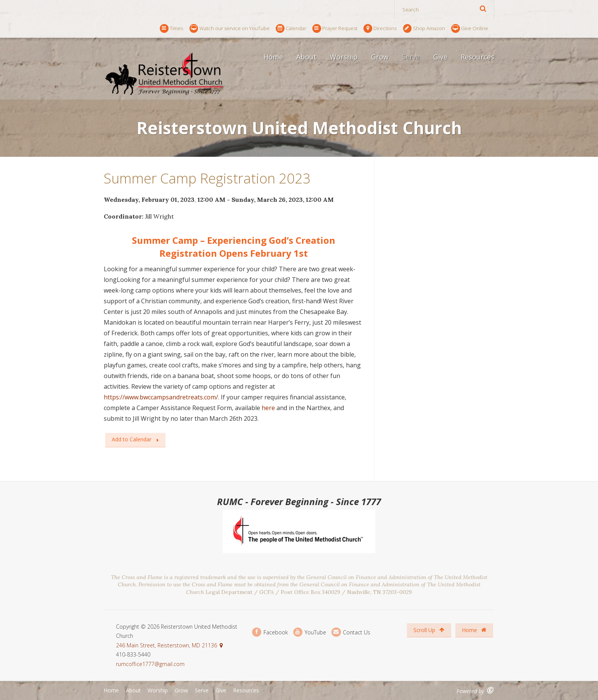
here (268, 408)
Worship (344, 57)
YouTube (310, 632)
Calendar (291, 28)
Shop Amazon (424, 28)
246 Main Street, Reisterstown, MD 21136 (166, 645)
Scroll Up (429, 630)
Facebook (270, 632)
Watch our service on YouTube (230, 28)
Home (273, 57)
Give (440, 57)
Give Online (470, 28)
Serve (411, 57)
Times (171, 28)
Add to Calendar (132, 439)
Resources (477, 57)
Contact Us (351, 632)
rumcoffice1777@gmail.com (150, 664)
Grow (380, 57)
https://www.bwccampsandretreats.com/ (161, 397)
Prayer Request (335, 28)
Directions (380, 28)
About (306, 57)
